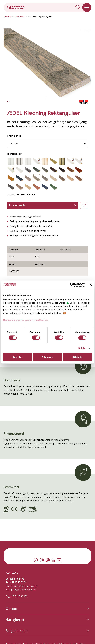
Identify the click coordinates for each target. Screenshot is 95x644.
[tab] (7, 102)
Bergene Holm (17, 631)
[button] (47, 64)
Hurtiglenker (15, 620)
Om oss (12, 609)
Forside (7, 17)
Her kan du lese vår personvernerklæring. (26, 320)
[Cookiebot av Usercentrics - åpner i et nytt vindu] (72, 285)
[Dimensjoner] (47, 143)
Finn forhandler (43, 205)
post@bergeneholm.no (23, 590)
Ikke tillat (18, 357)
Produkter (19, 17)
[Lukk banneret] (91, 285)
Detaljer (82, 348)
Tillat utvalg (47, 357)
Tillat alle (77, 357)
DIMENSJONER (14, 136)
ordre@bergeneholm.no (26, 586)
